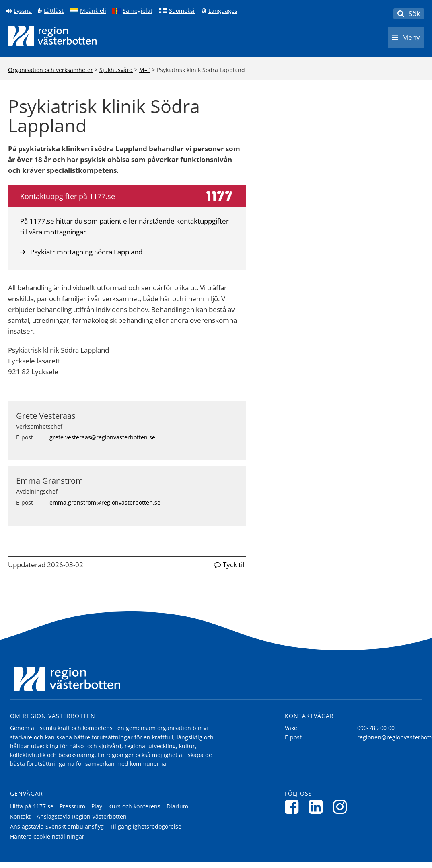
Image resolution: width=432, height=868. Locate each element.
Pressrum (72, 806)
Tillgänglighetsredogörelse (146, 826)
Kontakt (20, 816)
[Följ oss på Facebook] (294, 807)
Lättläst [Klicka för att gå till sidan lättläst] (54, 11)
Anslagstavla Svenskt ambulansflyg (57, 826)
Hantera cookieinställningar (47, 836)
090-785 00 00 (376, 728)
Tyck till (234, 565)
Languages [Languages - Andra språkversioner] (223, 11)
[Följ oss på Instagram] (342, 807)
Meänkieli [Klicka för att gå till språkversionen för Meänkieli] (93, 11)
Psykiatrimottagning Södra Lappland (81, 252)
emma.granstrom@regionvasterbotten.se (105, 502)
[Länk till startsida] (52, 36)
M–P (145, 70)
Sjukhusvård (116, 70)
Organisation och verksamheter (50, 70)
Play (97, 806)
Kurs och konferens (134, 806)
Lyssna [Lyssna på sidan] (23, 11)
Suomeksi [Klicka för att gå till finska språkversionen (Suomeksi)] (182, 11)
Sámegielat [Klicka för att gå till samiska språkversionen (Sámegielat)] (138, 11)
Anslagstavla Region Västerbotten (82, 816)
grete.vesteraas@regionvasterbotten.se (102, 437)
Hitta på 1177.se (32, 806)
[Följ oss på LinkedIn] (318, 807)
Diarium (177, 806)
